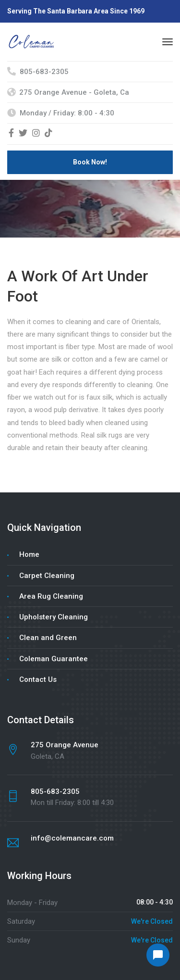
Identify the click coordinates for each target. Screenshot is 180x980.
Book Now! (90, 162)
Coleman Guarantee (54, 659)
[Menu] (168, 42)
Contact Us (38, 679)
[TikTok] (48, 134)
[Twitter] (23, 134)
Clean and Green (48, 638)
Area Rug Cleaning (51, 596)
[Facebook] (11, 134)
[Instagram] (36, 134)
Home (29, 554)
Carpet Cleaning (47, 576)
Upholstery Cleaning (54, 617)
